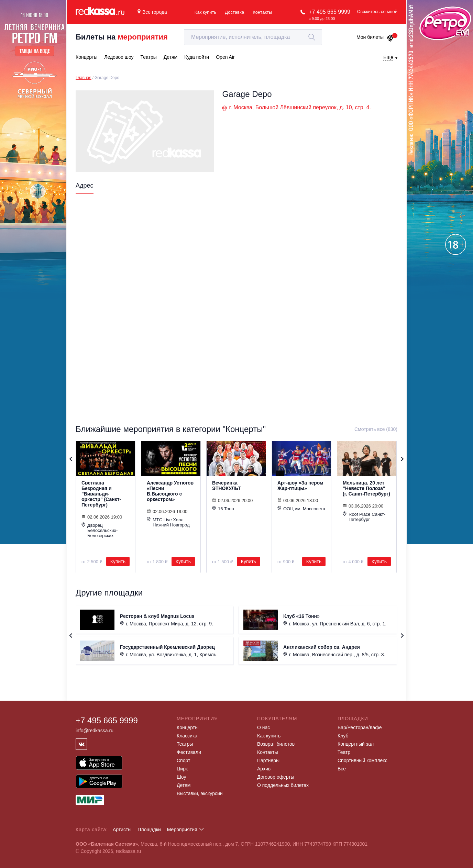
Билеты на (122, 37)
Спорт (183, 760)
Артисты (122, 830)
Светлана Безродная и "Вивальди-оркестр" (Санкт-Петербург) (101, 494)
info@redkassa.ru (95, 731)
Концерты (188, 727)
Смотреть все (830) (376, 429)
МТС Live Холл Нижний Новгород (168, 522)
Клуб (343, 736)
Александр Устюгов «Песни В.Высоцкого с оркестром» (170, 491)
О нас (263, 727)
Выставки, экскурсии (200, 793)
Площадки (149, 830)
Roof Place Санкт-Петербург (364, 517)
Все (342, 769)
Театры (185, 744)
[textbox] (253, 37)
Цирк (182, 769)
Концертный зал (356, 744)
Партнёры (268, 760)
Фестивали (189, 752)
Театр (344, 752)
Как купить (205, 12)
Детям (184, 785)
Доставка (234, 12)
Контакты (262, 12)
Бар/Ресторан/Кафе (360, 727)
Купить (118, 561)
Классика (187, 736)
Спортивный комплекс (362, 760)
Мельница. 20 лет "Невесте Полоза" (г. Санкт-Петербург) (366, 488)
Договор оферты (276, 777)
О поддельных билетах (283, 785)
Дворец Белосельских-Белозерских (100, 530)
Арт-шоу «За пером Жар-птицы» (300, 486)
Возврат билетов (276, 744)
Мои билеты (375, 37)
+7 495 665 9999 (329, 12)
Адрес (85, 186)
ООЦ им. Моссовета (301, 509)
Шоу (181, 777)
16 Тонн (223, 509)
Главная (84, 78)
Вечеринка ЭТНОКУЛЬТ (227, 486)
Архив (264, 769)
